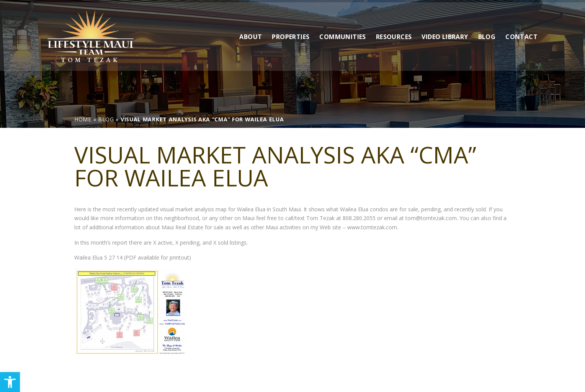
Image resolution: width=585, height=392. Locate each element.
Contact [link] (521, 34)
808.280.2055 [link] (359, 218)
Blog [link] (487, 34)
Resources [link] (394, 34)
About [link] (251, 34)
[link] (10, 382)
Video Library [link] (445, 34)
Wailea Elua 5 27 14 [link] (98, 257)
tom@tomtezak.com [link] (431, 218)
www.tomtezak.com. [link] (373, 227)
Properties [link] (291, 34)
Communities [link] (342, 34)
